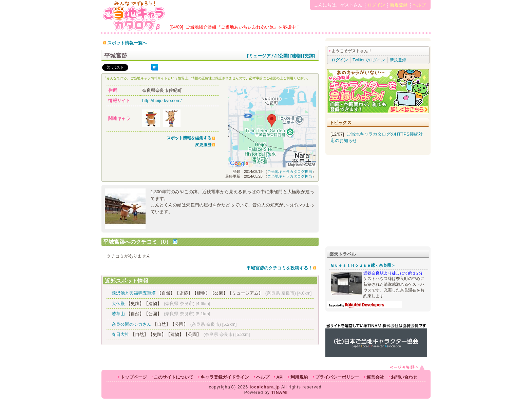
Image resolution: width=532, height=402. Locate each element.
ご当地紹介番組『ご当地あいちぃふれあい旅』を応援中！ (243, 27)
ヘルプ (419, 5)
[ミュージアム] (262, 56)
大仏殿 (118, 304)
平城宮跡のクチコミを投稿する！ (279, 268)
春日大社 (120, 334)
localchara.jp (265, 387)
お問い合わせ (404, 377)
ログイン (376, 5)
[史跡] (309, 56)
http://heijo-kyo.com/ (162, 100)
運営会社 (375, 377)
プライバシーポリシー (337, 377)
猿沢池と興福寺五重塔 (134, 293)
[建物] (296, 56)
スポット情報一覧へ (127, 43)
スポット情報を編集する (189, 138)
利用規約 (299, 377)
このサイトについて (174, 377)
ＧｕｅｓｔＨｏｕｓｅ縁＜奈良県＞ (363, 265)
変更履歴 (203, 145)
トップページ (134, 377)
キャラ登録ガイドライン (225, 377)
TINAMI (280, 393)
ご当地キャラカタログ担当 (290, 172)
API (280, 377)
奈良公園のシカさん (131, 324)
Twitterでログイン (369, 60)
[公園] (283, 56)
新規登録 (399, 5)
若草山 (118, 314)
